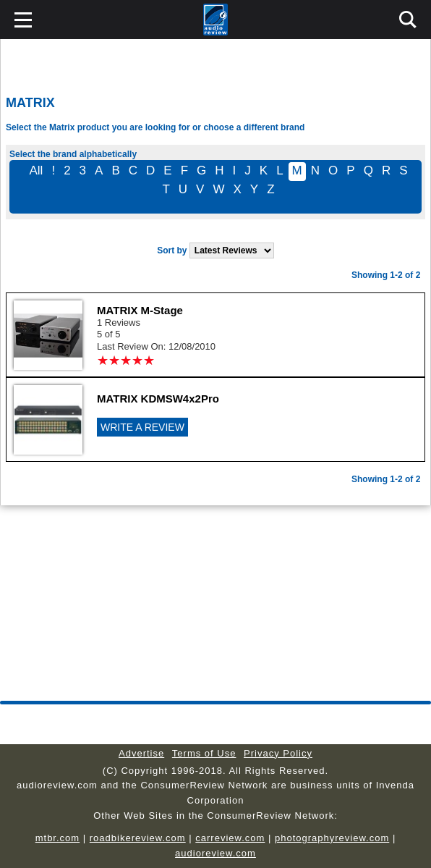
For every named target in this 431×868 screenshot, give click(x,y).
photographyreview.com (332, 838)
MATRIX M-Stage (140, 310)
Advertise (141, 753)
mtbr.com (57, 838)
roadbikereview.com (138, 838)
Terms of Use (204, 753)
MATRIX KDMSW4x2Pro (158, 399)
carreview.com (230, 838)
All (36, 170)
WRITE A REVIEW (142, 427)
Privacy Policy (278, 753)
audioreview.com (215, 853)
